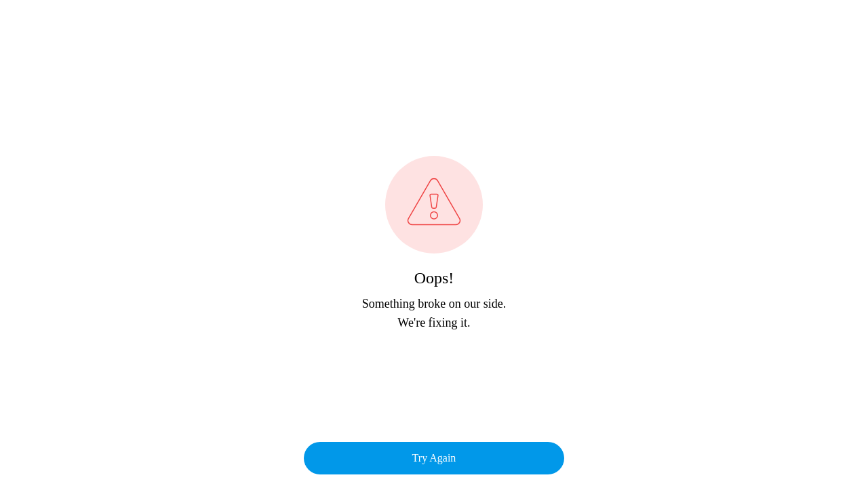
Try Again (434, 458)
